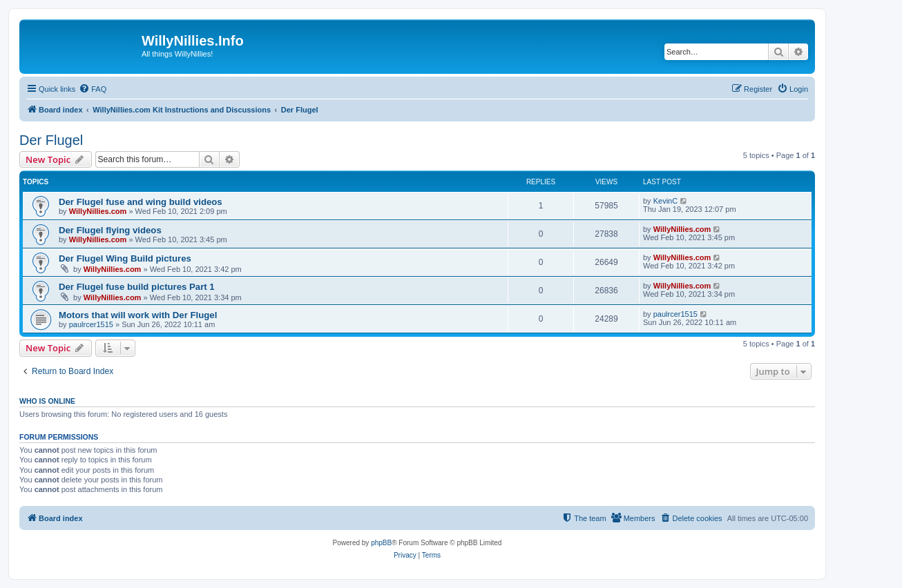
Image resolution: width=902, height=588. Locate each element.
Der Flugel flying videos (110, 230)
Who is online (47, 401)
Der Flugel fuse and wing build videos (141, 202)
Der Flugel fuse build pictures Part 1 (137, 287)
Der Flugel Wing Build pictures (125, 258)
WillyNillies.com (98, 211)
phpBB (381, 543)
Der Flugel (51, 140)
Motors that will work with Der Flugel (138, 315)
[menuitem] (93, 89)
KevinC (665, 201)
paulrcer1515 (91, 324)
